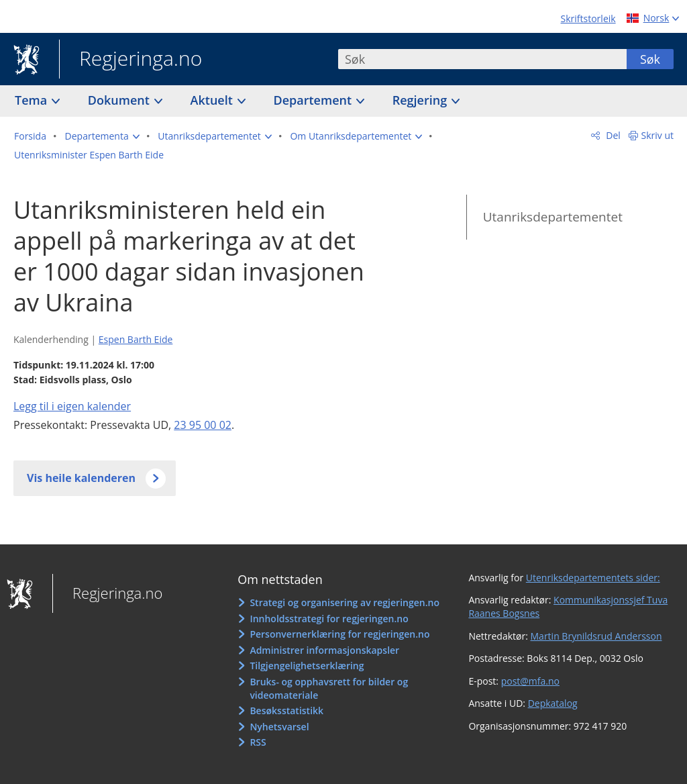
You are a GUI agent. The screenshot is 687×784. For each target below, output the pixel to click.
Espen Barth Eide (136, 339)
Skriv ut (658, 135)
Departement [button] (314, 100)
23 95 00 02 (203, 425)
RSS (258, 742)
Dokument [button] (120, 100)
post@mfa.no (530, 681)
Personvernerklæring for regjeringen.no (339, 634)
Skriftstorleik (588, 18)
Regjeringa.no (130, 60)
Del (612, 135)
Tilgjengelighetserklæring (307, 666)
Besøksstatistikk (286, 710)
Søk (650, 59)
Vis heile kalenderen (81, 478)
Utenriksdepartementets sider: (593, 578)
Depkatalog (553, 703)
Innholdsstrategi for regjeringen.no (329, 619)
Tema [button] (33, 100)
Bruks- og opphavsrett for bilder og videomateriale (329, 688)
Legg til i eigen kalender (72, 406)
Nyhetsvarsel (279, 727)
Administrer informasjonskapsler (324, 650)
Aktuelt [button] (213, 100)
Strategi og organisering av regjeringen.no (345, 602)
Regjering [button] (421, 100)
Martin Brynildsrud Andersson (596, 636)
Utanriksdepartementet (553, 217)
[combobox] (482, 59)
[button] (102, 136)
